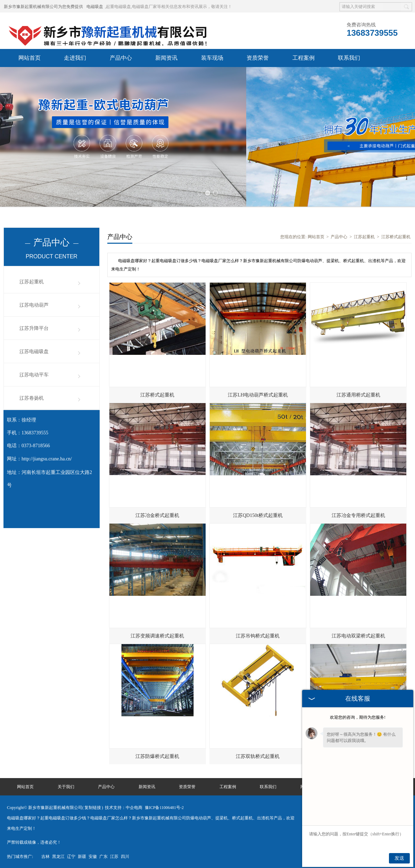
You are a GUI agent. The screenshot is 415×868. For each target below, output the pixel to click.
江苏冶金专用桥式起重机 (358, 515)
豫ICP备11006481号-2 (164, 807)
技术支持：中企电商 (124, 807)
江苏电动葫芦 (34, 304)
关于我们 (66, 786)
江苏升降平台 (34, 328)
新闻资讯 (166, 58)
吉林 (45, 856)
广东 (103, 856)
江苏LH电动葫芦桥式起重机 (258, 394)
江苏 (114, 856)
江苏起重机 (32, 281)
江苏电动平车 (34, 374)
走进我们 (75, 58)
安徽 (93, 856)
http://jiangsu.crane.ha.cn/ (47, 458)
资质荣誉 (258, 58)
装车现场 (212, 58)
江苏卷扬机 (32, 397)
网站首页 (30, 58)
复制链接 (93, 807)
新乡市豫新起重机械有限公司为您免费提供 (43, 7)
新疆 (82, 856)
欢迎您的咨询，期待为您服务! (358, 717)
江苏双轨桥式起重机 (258, 756)
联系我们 (349, 58)
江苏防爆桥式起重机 (157, 756)
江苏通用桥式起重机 (358, 394)
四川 (125, 856)
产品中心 (121, 58)
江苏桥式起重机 (396, 236)
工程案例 (304, 58)
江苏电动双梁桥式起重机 (358, 635)
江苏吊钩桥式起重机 (258, 635)
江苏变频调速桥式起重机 (157, 635)
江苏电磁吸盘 (34, 351)
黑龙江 (58, 856)
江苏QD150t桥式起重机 (258, 515)
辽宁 (71, 856)
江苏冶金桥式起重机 (157, 515)
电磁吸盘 (95, 7)
